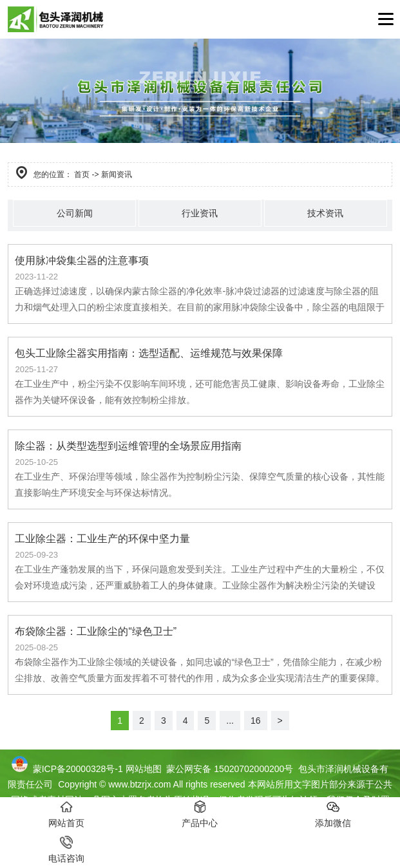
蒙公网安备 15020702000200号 (229, 769)
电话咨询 (66, 850)
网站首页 (66, 814)
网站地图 (144, 769)
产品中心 (200, 814)
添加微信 (333, 814)
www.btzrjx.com (139, 784)
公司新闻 (75, 213)
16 (256, 721)
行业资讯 (200, 213)
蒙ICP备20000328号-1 (78, 769)
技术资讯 (325, 213)
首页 (82, 175)
